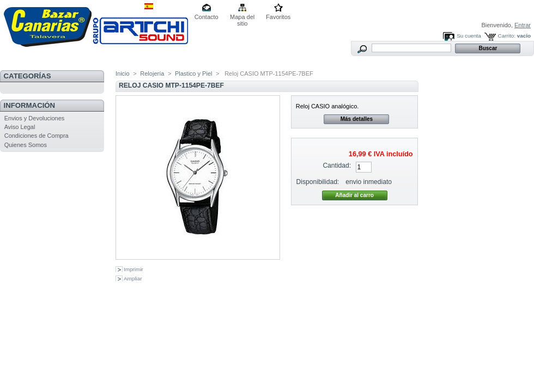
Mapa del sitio (242, 18)
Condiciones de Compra (37, 136)
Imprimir (133, 269)
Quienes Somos (26, 145)
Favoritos (278, 17)
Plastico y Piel (193, 73)
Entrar (523, 25)
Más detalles (357, 119)
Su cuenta (469, 36)
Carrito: (507, 36)
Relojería (152, 73)
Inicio (123, 73)
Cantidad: (337, 166)
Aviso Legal (20, 127)
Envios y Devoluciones (35, 118)
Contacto (207, 17)
